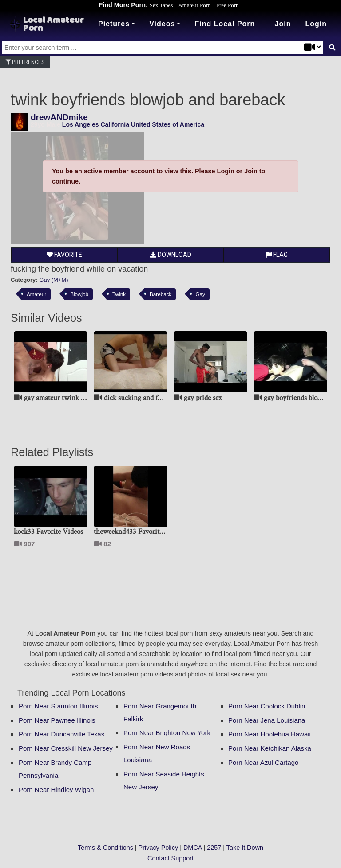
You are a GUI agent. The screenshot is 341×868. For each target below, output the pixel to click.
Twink (119, 294)
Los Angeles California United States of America (133, 124)
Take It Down (245, 848)
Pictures (114, 24)
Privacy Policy (159, 848)
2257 (214, 848)
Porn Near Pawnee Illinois (57, 720)
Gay (200, 294)
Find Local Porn (225, 24)
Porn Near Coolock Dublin (267, 706)
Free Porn (228, 5)
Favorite (64, 255)
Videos (162, 24)
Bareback (161, 294)
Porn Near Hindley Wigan (56, 790)
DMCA (193, 848)
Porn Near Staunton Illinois (58, 706)
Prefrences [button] (25, 62)
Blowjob (79, 294)
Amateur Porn (194, 5)
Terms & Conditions (105, 848)
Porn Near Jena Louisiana (267, 720)
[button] (316, 24)
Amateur (36, 294)
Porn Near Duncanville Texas (61, 734)
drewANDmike (59, 117)
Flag (277, 255)
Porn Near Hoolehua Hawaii (270, 734)
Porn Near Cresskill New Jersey (66, 748)
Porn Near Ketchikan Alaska (270, 748)
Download (171, 255)
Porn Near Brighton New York (167, 733)
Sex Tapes (161, 5)
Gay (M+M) (54, 280)
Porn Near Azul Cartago (263, 762)
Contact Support (170, 858)
